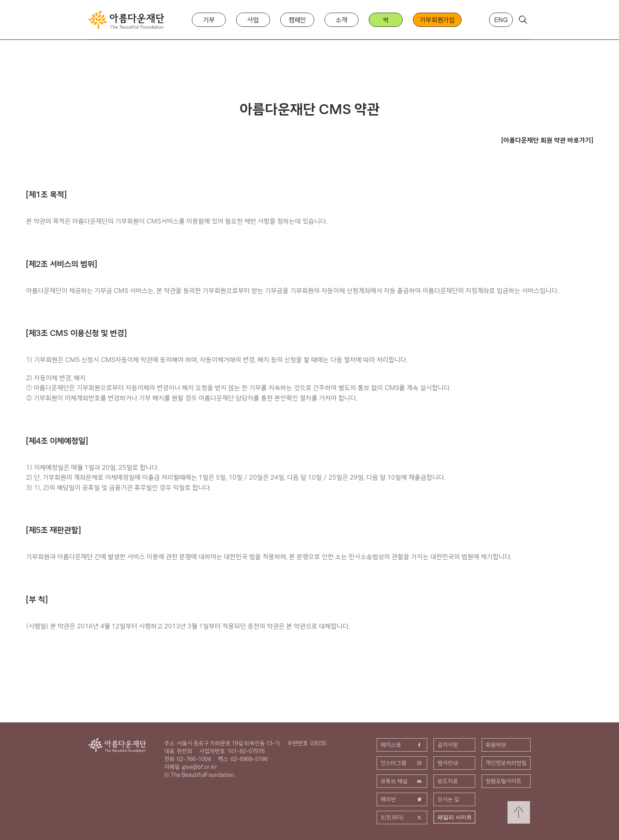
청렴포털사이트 (504, 781)
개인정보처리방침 (506, 763)
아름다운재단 (117, 745)
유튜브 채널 (402, 781)
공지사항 (448, 745)
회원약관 (496, 745)
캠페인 (297, 20)
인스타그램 (402, 763)
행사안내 (448, 763)
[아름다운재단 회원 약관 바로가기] (547, 140)
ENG (501, 20)
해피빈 (402, 799)
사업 (253, 20)
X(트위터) (402, 817)
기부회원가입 (437, 20)
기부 (209, 20)
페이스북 (402, 745)
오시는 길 (448, 799)
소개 (341, 20)
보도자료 (448, 781)
